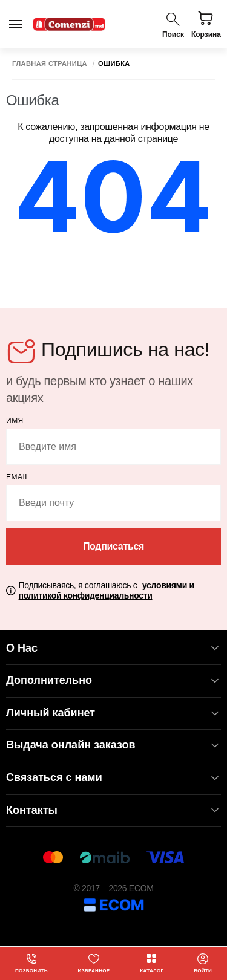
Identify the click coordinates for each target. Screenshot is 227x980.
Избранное (94, 963)
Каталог (152, 963)
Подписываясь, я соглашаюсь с (107, 590)
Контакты (113, 810)
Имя (15, 421)
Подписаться (113, 546)
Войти (203, 963)
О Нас (113, 648)
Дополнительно (113, 680)
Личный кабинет (113, 713)
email (18, 477)
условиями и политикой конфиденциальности (107, 590)
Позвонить (31, 963)
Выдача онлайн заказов (113, 745)
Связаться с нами (113, 778)
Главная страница (50, 64)
